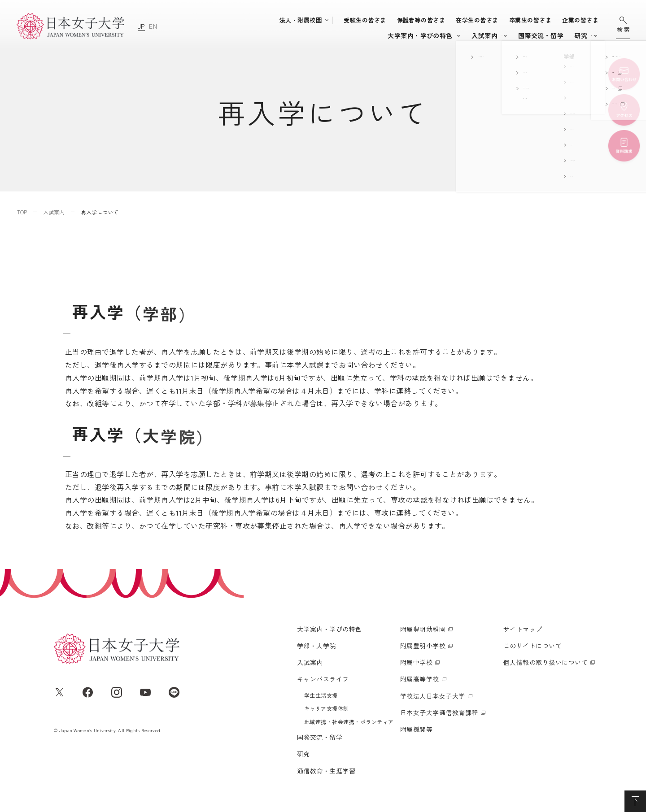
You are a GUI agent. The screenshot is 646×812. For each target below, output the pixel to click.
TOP (22, 212)
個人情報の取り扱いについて (546, 662)
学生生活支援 (321, 695)
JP (141, 26)
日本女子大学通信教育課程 (439, 712)
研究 (515, 35)
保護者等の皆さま (421, 20)
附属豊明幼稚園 (423, 629)
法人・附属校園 (301, 20)
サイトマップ (523, 629)
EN (153, 26)
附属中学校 (416, 662)
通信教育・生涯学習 (561, 35)
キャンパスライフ (408, 35)
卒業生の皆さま (530, 20)
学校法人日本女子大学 (433, 696)
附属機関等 (416, 729)
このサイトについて (533, 646)
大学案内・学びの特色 (245, 35)
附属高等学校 (420, 679)
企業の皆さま (580, 20)
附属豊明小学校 (423, 646)
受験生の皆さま (365, 20)
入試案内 (358, 35)
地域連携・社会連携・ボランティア (349, 722)
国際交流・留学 (474, 35)
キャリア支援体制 (327, 708)
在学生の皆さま (477, 20)
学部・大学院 (308, 35)
